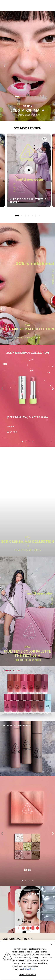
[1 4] (22, 881)
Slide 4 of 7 (29, 97)
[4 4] (33, 881)
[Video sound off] (44, 139)
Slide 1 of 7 (17, 97)
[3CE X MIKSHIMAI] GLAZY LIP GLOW (28, 417)
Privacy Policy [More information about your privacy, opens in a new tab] (29, 969)
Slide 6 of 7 (36, 97)
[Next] (53, 389)
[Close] (51, 945)
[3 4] (29, 881)
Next (50, 66)
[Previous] (2, 389)
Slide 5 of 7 (32, 97)
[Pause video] (29, 170)
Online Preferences (27, 975)
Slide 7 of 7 (39, 97)
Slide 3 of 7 (25, 97)
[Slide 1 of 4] (22, 441)
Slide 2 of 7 (22, 97)
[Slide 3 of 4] (29, 441)
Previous (5, 66)
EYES (27, 870)
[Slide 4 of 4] (33, 441)
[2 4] (26, 881)
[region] (27, 960)
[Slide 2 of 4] (26, 441)
